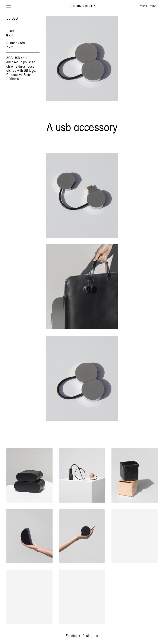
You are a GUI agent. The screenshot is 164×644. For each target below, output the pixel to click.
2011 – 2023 (149, 6)
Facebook (73, 636)
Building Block (82, 6)
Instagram (91, 636)
